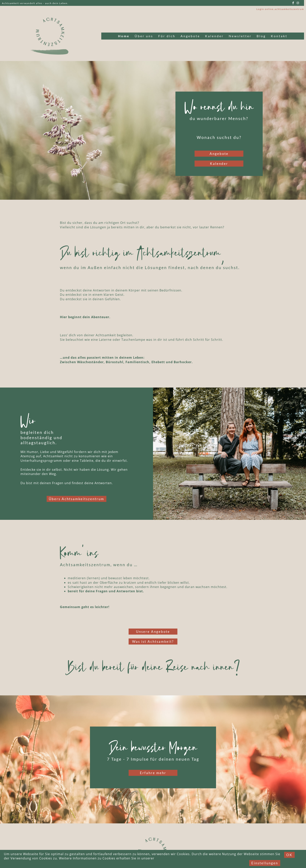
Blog (261, 36)
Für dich (167, 36)
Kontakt (279, 36)
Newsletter (240, 36)
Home (124, 36)
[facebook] (293, 3)
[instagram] (298, 3)
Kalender (214, 36)
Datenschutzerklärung (174, 858)
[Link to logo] (51, 36)
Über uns (144, 36)
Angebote (190, 36)
